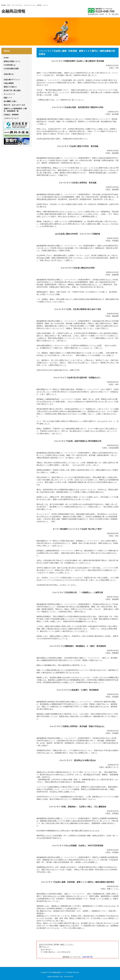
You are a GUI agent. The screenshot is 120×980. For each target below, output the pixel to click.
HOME (6, 58)
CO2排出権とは (10, 65)
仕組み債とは (9, 74)
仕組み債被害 (9, 83)
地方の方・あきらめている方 (14, 105)
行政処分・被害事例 (11, 115)
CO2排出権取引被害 (11, 69)
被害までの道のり (10, 87)
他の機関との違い (10, 101)
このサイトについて (11, 118)
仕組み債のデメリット (12, 80)
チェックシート (9, 94)
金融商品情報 (13, 11)
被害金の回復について (12, 61)
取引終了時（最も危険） (13, 90)
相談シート (8, 98)
